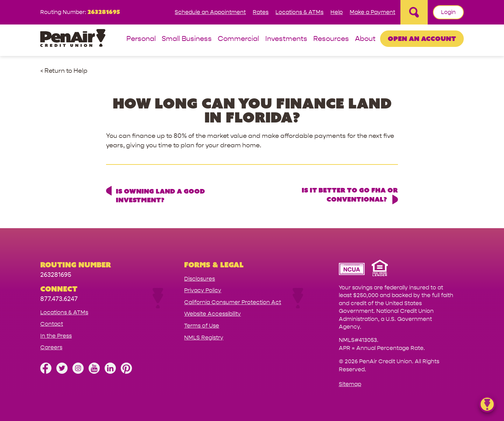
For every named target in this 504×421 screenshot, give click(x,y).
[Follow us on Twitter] (62, 372)
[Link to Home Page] (73, 39)
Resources (331, 39)
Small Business (187, 39)
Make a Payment (372, 12)
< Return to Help (64, 71)
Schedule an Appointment (210, 12)
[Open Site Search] (414, 12)
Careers (51, 347)
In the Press (56, 336)
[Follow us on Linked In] (110, 372)
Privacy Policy (203, 290)
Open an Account (422, 38)
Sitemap (350, 384)
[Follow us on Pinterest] (126, 372)
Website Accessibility (212, 314)
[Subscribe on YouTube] (94, 372)
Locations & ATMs (299, 12)
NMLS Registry (204, 338)
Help (337, 12)
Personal (141, 39)
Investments (286, 39)
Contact (52, 324)
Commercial (238, 39)
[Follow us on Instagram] (78, 372)
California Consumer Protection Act (233, 302)
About (365, 39)
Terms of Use (202, 326)
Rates (261, 12)
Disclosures (199, 279)
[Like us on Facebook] (46, 372)
